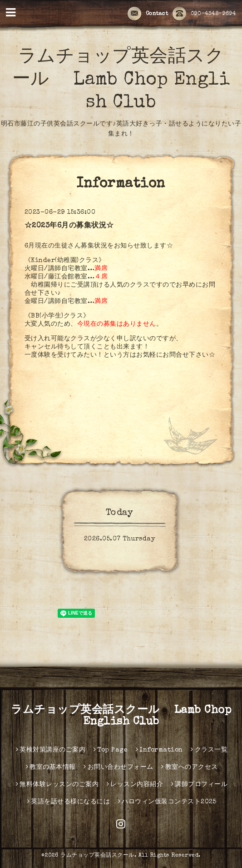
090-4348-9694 (204, 14)
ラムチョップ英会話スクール (97, 856)
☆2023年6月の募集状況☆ (69, 226)
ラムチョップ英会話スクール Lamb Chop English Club (121, 81)
